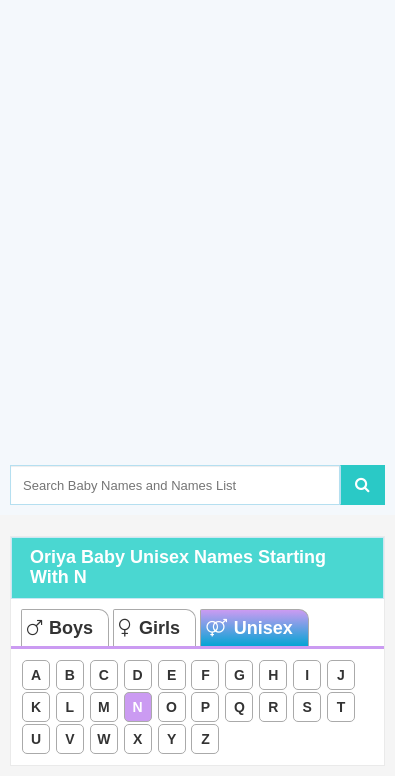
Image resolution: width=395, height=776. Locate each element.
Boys (60, 628)
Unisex (249, 628)
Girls (149, 628)
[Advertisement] (197, 262)
